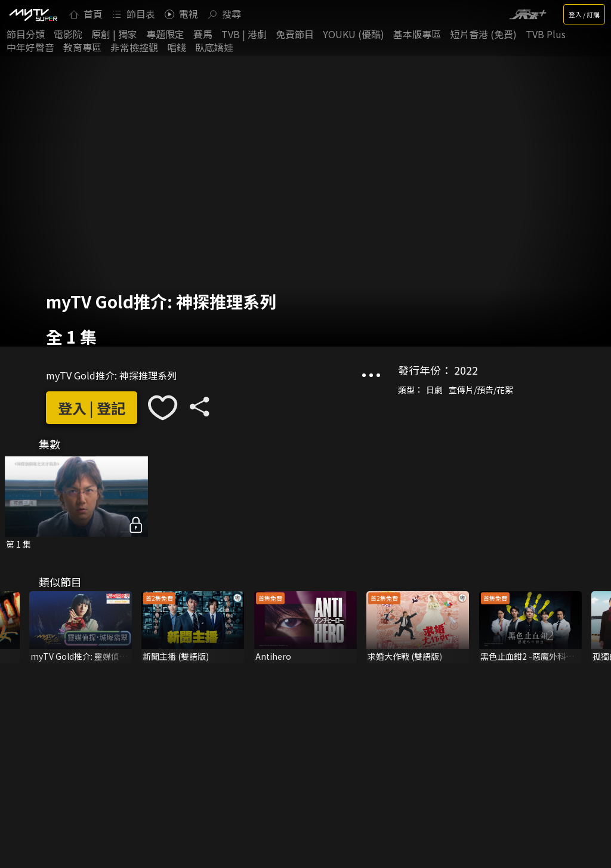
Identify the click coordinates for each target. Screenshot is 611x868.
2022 (466, 370)
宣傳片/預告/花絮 (481, 390)
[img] (33, 14)
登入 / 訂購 (584, 14)
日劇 (434, 390)
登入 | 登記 (92, 408)
